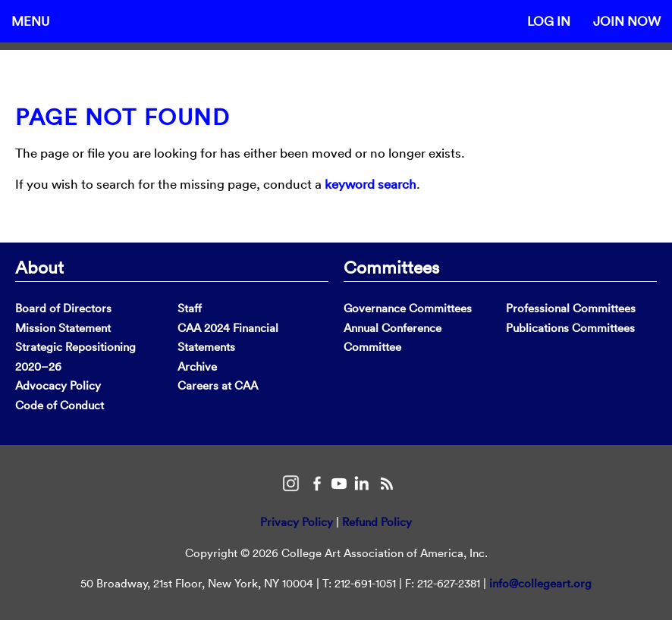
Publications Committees (570, 328)
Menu (30, 21)
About (39, 267)
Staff (190, 308)
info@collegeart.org (540, 583)
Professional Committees (571, 308)
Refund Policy (377, 522)
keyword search (371, 184)
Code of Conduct (60, 405)
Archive (197, 366)
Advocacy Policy (58, 385)
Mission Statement (63, 328)
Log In (549, 21)
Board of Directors (63, 308)
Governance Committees (408, 308)
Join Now (627, 21)
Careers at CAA (218, 385)
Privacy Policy (297, 522)
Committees (391, 267)
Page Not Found (122, 117)
